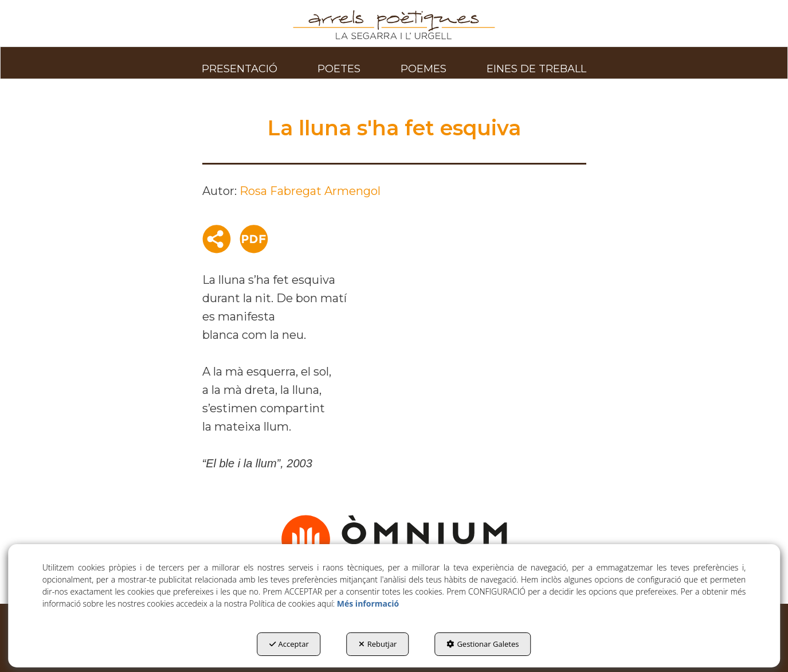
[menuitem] (240, 62)
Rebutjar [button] (378, 644)
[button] (394, 25)
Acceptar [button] (289, 644)
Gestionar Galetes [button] (483, 644)
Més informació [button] (368, 603)
